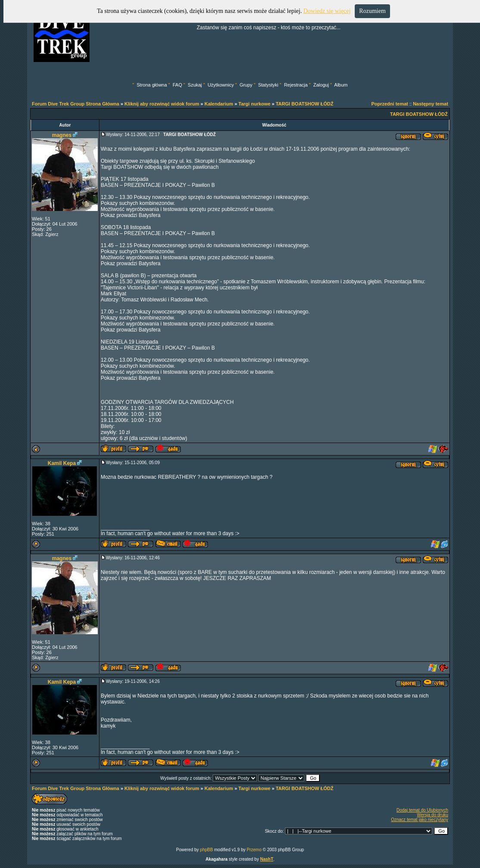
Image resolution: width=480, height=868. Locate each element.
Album (341, 85)
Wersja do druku (432, 815)
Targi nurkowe (254, 104)
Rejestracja (296, 85)
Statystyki (268, 85)
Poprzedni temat (390, 104)
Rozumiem (372, 11)
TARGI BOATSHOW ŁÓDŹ (304, 104)
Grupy (246, 85)
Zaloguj (321, 85)
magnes (62, 135)
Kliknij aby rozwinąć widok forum (162, 104)
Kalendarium (219, 104)
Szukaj (195, 85)
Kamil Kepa (62, 463)
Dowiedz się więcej (327, 11)
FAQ (177, 85)
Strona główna (152, 85)
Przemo (254, 850)
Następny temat (430, 104)
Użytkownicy (221, 85)
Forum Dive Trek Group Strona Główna (76, 104)
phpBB (207, 850)
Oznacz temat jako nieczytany (420, 820)
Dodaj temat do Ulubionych (422, 810)
